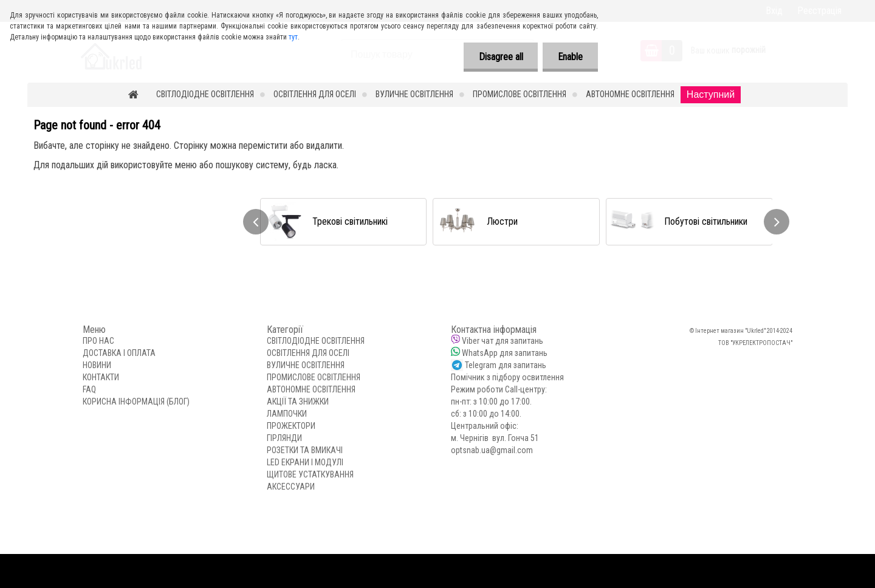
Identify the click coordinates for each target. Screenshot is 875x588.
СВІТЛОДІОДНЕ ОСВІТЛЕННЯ (205, 94)
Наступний (711, 94)
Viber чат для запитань (503, 341)
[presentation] (256, 222)
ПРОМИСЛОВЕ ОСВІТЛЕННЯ (520, 94)
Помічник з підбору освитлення (507, 377)
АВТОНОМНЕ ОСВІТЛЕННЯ (630, 94)
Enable (570, 57)
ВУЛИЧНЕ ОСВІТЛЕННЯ (414, 94)
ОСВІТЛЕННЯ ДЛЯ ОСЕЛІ (315, 94)
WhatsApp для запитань (505, 353)
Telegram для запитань (506, 365)
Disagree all (500, 57)
